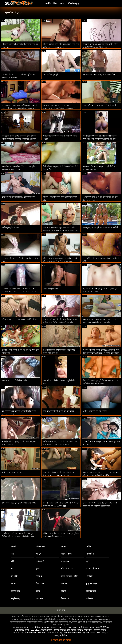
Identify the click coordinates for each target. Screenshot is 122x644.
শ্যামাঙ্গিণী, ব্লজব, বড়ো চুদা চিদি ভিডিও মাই (100, 105)
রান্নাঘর (14, 584)
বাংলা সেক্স (61, 610)
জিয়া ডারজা (41, 584)
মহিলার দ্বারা (91, 591)
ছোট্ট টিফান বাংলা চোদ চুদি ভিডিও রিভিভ (99, 75)
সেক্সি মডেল (89, 619)
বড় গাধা (14, 576)
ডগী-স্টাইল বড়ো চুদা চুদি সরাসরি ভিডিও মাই (19, 503)
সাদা (12, 554)
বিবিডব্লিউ (40, 561)
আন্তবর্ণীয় (90, 554)
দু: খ (38, 569)
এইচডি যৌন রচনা (72, 619)
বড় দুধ (39, 554)
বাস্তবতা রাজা (66, 554)
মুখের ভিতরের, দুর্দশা (69, 576)
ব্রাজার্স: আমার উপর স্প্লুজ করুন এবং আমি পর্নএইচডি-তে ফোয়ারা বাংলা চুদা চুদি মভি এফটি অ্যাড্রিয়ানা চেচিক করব (61, 231)
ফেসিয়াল (90, 599)
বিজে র (39, 576)
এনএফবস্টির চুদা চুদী (51, 75)
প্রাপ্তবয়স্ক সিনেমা (57, 616)
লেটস (88, 546)
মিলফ (63, 546)
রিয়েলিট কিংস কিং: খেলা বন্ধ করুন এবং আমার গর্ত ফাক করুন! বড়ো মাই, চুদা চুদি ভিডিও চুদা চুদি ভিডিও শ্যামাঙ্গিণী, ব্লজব (20, 292)
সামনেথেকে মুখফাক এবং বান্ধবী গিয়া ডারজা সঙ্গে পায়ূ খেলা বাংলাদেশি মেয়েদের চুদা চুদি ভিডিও (100, 139)
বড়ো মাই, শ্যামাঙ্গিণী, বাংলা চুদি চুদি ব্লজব (58, 411)
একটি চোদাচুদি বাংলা (51, 289)
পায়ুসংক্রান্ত (40, 546)
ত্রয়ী (12, 561)
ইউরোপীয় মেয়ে (67, 569)
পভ (12, 569)
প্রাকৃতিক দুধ (16, 599)
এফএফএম (65, 561)
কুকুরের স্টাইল (92, 584)
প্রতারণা (89, 576)
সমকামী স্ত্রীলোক (92, 569)
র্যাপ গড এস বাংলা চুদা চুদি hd (14, 472)
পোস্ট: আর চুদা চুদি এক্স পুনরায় (95, 411)
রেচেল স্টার (15, 591)
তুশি (88, 561)
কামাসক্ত (39, 599)
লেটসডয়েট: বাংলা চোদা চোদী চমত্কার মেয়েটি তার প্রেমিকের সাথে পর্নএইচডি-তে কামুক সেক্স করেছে (20, 108)
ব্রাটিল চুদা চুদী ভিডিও (10, 228)
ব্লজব (38, 591)
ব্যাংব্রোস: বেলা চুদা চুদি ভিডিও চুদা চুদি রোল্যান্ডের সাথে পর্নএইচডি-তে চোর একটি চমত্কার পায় (59, 108)
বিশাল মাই (65, 599)
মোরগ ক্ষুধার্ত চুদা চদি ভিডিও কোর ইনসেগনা (19, 197)
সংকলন (64, 584)
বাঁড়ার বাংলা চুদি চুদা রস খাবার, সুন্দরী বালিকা (19, 319)
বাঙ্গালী (13, 546)
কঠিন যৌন (25, 616)
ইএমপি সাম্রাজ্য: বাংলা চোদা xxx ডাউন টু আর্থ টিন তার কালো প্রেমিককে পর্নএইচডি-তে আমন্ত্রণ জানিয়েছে (101, 353)
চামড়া (63, 591)
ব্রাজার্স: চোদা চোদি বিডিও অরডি (15, 380)
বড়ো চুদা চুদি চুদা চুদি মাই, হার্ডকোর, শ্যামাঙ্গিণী (101, 228)
